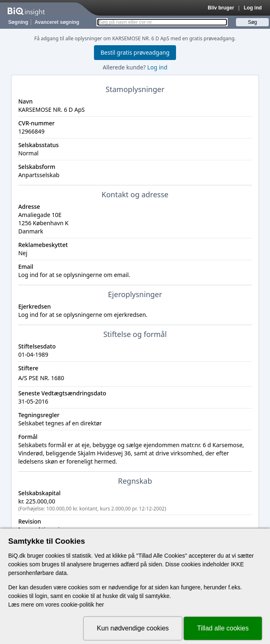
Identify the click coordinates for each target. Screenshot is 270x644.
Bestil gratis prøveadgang (135, 52)
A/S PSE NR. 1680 (41, 378)
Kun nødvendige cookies (133, 628)
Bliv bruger (221, 8)
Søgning (18, 22)
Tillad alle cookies (223, 628)
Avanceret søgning (57, 22)
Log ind (253, 8)
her (100, 605)
